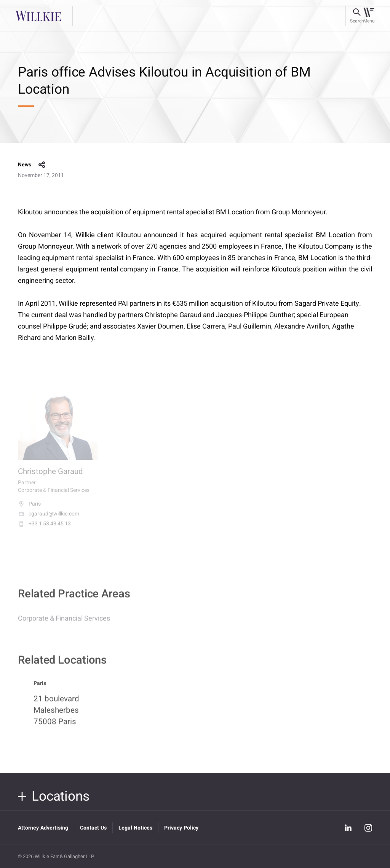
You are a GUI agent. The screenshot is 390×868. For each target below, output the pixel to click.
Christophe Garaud (50, 477)
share (42, 165)
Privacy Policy (181, 828)
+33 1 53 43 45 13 (44, 529)
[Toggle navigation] (369, 16)
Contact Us (93, 828)
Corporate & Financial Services (64, 623)
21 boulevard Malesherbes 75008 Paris (56, 714)
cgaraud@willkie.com (49, 519)
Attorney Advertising (43, 828)
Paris (29, 509)
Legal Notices (135, 828)
